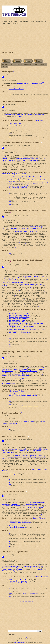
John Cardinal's (17, 643)
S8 (10, 429)
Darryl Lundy (25, 637)
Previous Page (43, 64)
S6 (10, 193)
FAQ (11, 64)
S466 (10, 137)
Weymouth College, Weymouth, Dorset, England (28, 455)
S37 (10, 95)
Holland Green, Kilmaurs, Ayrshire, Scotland (30, 83)
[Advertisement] (25, 38)
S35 (10, 341)
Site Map (35, 64)
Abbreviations (28, 64)
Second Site (22, 643)
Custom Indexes (18, 64)
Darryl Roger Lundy (41, 134)
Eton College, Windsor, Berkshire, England (26, 231)
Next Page (5, 67)
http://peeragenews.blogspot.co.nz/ (30, 406)
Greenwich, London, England (35, 507)
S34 (10, 479)
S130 (10, 482)
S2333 (10, 134)
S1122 (10, 406)
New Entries (5, 64)
